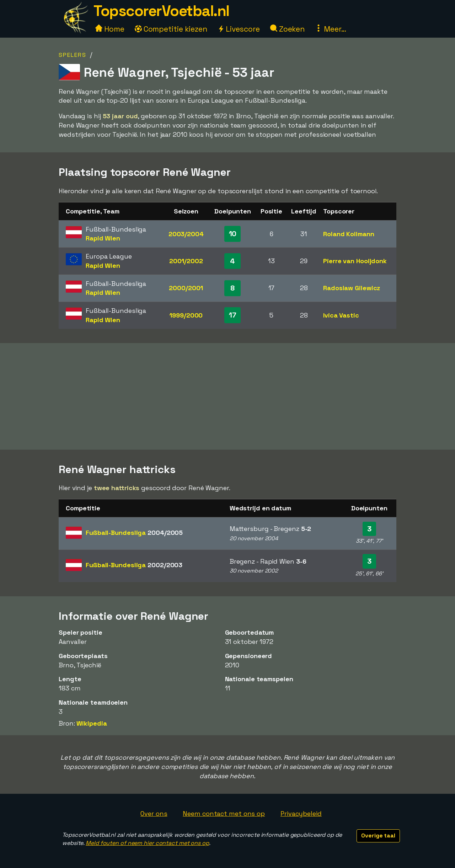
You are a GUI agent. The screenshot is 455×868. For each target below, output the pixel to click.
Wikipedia (92, 723)
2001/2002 (186, 261)
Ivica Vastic (341, 315)
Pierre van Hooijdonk (355, 261)
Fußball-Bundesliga (134, 533)
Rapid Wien (103, 238)
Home (110, 29)
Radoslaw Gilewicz (352, 288)
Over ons (154, 813)
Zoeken (287, 29)
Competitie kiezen (171, 29)
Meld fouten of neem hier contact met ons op (147, 843)
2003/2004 (186, 234)
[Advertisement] (227, 396)
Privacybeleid (301, 813)
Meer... (331, 29)
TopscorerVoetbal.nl (161, 11)
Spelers (73, 55)
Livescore (239, 29)
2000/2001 (186, 288)
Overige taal (378, 836)
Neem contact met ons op (224, 813)
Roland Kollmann (349, 234)
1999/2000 (186, 315)
